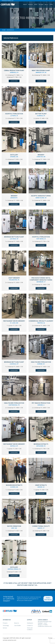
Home (4, 30)
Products (25, 4)
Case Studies (41, 4)
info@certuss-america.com (8, 1)
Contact (51, 4)
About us (46, 4)
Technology (30, 4)
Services (36, 4)
